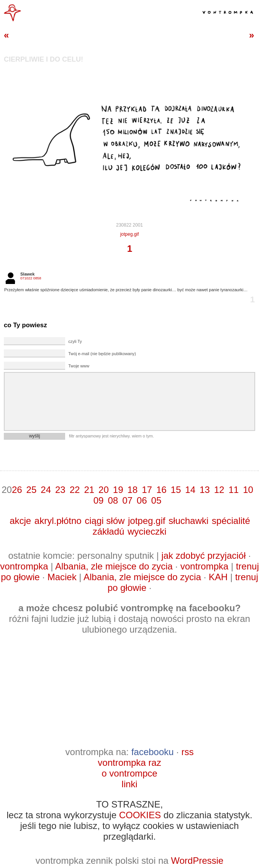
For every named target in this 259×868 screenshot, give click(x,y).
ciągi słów (105, 521)
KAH (218, 577)
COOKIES (140, 815)
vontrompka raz (129, 763)
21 (89, 490)
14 (190, 490)
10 (248, 490)
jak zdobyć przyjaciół (203, 556)
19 (118, 490)
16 (161, 490)
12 (219, 490)
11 (234, 490)
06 (142, 500)
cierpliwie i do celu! (43, 59)
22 (75, 490)
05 (157, 500)
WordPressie (197, 861)
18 (133, 490)
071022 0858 (31, 278)
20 (104, 490)
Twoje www (79, 366)
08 (113, 500)
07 (127, 500)
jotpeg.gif (130, 234)
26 (17, 490)
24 (46, 490)
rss (187, 752)
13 (205, 490)
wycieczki (147, 531)
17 (147, 490)
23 (60, 490)
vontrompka (24, 566)
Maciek (62, 577)
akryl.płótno (58, 521)
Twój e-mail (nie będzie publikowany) (102, 354)
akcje (20, 521)
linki (129, 784)
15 (176, 490)
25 (32, 490)
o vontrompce (129, 773)
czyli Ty (75, 341)
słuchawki (189, 521)
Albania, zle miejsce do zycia (114, 566)
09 (99, 500)
